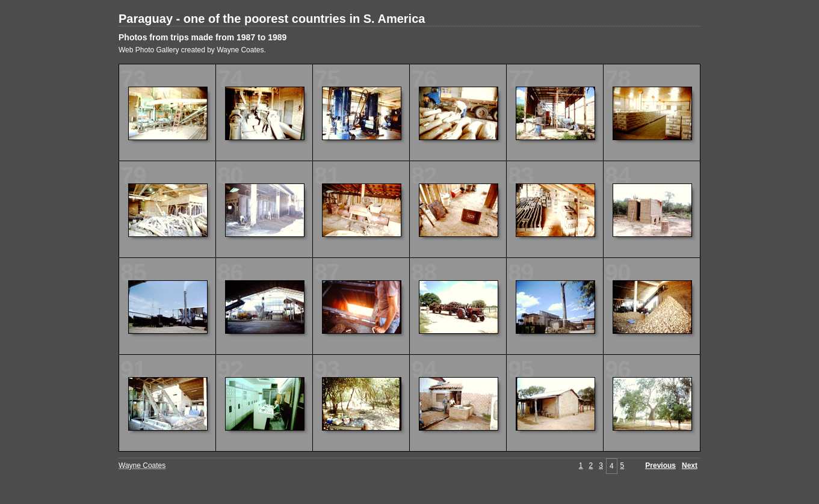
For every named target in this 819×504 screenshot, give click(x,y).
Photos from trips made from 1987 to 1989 (202, 37)
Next (690, 466)
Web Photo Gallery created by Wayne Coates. (192, 50)
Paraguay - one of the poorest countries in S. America (272, 19)
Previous (660, 466)
